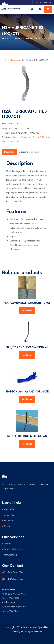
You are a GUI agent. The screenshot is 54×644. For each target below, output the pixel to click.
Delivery (8, 544)
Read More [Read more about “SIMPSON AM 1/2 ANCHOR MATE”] (27, 399)
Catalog (8, 526)
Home (6, 38)
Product (17, 38)
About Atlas (9, 509)
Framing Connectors (22, 137)
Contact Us (9, 515)
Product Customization (14, 549)
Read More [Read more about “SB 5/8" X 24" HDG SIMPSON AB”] (27, 355)
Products (15, 60)
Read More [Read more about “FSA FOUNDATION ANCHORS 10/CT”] (27, 311)
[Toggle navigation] (48, 9)
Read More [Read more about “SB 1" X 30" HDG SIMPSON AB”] (27, 444)
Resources (9, 521)
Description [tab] (9, 152)
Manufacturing (10, 555)
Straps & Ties (13, 141)
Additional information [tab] (29, 152)
